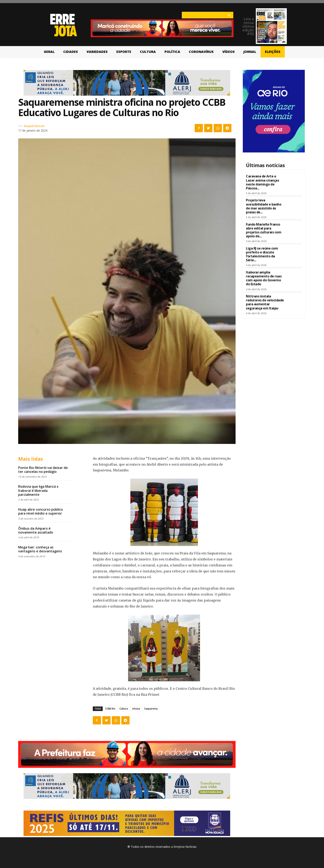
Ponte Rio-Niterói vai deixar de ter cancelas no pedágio (43, 470)
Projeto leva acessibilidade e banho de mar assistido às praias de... (264, 206)
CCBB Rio (110, 709)
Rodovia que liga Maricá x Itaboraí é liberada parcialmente (38, 490)
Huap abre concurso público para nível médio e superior (40, 511)
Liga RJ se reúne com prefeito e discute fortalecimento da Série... (262, 254)
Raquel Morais (34, 126)
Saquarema (151, 709)
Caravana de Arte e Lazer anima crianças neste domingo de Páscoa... (262, 182)
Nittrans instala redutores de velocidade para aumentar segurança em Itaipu (265, 302)
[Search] (229, 15)
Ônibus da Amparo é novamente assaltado (36, 530)
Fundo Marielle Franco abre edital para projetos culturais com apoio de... (264, 230)
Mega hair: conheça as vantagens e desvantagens (40, 549)
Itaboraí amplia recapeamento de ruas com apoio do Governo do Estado (264, 278)
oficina (136, 709)
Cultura (124, 709)
